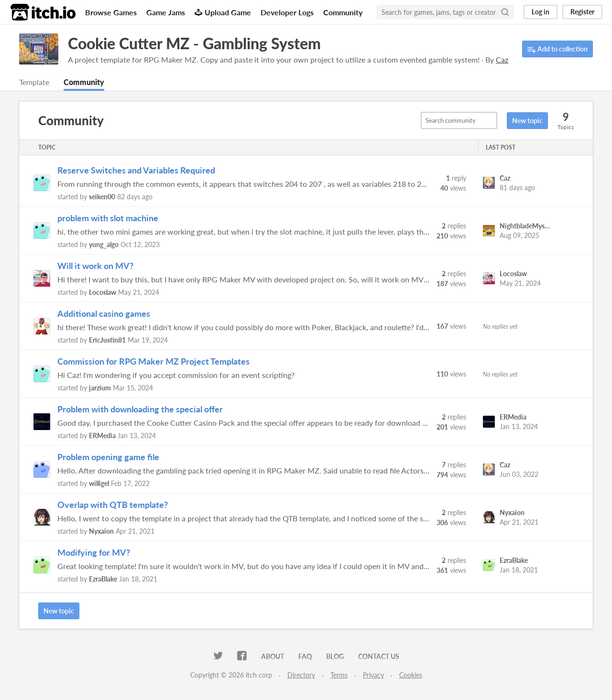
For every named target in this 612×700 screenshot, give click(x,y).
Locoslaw (103, 292)
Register (582, 12)
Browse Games (111, 12)
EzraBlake (103, 579)
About (273, 656)
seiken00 (102, 197)
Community (343, 12)
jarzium (100, 388)
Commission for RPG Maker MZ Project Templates (153, 361)
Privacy (373, 675)
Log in (541, 12)
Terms (339, 675)
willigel (99, 483)
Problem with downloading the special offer (140, 409)
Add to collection (557, 49)
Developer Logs (287, 12)
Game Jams (166, 12)
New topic (527, 121)
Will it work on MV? (95, 266)
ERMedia (102, 436)
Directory (301, 675)
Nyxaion (101, 531)
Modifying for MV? (94, 552)
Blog (335, 656)
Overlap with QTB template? (113, 505)
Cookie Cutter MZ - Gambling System (194, 43)
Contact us (379, 656)
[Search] (505, 12)
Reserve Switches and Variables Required (136, 170)
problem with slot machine (108, 218)
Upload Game (223, 12)
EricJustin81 (107, 340)
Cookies (411, 675)
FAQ (305, 656)
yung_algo (104, 244)
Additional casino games (104, 313)
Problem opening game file (108, 457)
